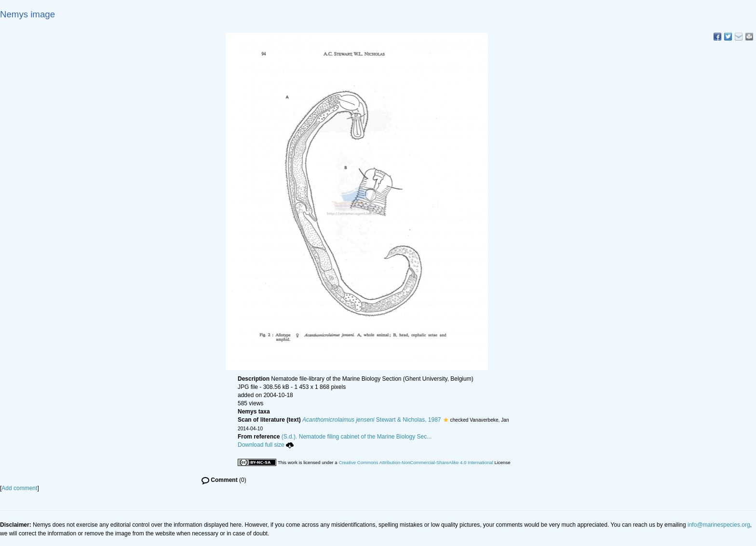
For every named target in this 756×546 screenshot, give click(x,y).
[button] (446, 420)
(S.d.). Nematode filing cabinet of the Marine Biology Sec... (357, 437)
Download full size (266, 445)
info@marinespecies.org (719, 525)
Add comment (19, 488)
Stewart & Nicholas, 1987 (371, 420)
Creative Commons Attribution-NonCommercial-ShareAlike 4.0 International (416, 462)
